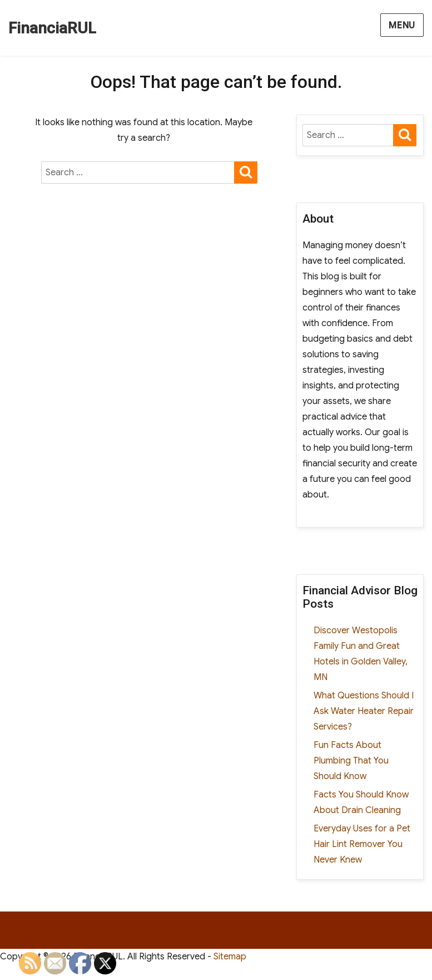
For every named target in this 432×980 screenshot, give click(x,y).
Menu (402, 26)
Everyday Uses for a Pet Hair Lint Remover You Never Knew (362, 844)
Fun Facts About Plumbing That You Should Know (351, 761)
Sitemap (230, 957)
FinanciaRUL (52, 28)
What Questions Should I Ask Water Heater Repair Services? (364, 711)
